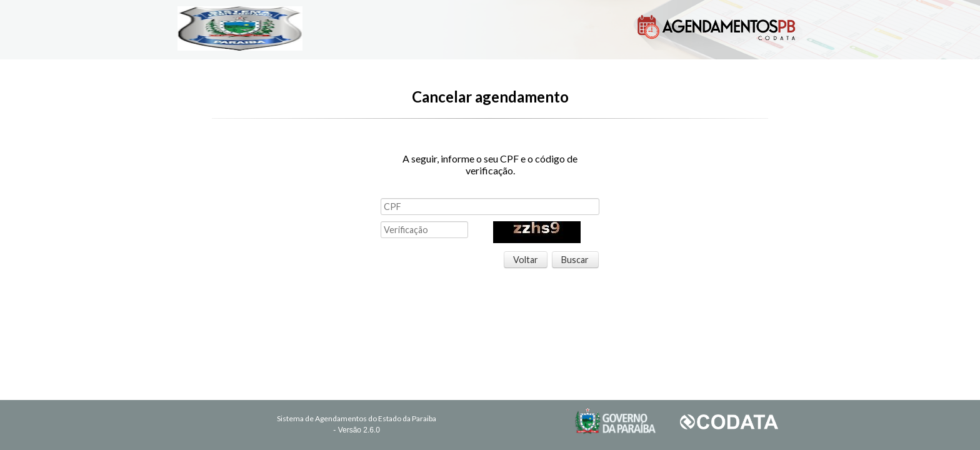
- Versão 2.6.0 (357, 430)
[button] (526, 260)
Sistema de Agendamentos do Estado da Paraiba (357, 418)
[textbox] (490, 207)
